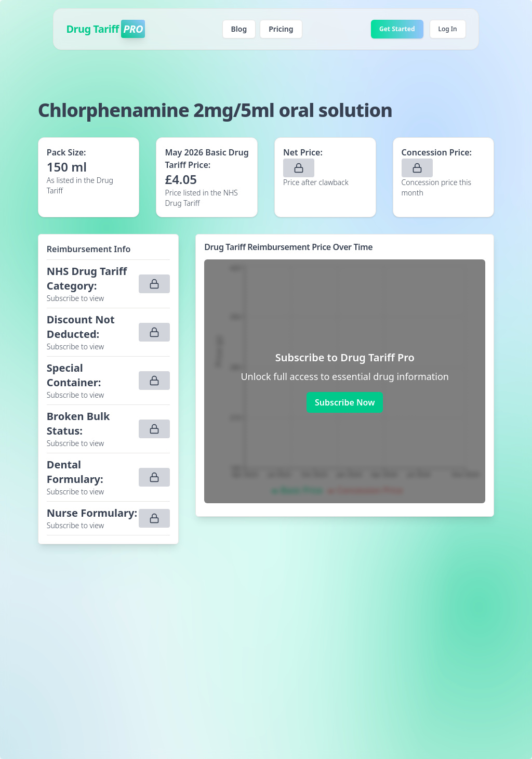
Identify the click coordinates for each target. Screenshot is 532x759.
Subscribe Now (345, 402)
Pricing (281, 29)
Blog (239, 29)
